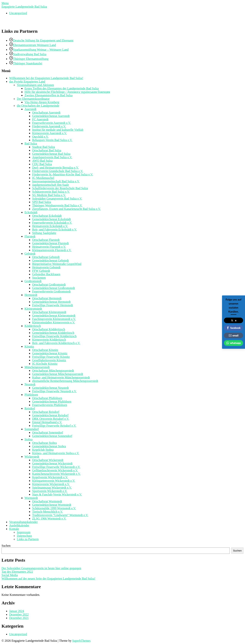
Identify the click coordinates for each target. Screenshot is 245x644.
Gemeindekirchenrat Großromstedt (53, 288)
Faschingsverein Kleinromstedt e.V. (54, 319)
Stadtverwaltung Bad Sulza (30, 54)
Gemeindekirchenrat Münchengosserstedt (58, 374)
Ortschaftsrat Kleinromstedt (49, 312)
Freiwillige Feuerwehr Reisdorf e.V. (54, 426)
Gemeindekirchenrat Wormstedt (52, 505)
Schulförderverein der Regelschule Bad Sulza (60, 188)
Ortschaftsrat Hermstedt (47, 298)
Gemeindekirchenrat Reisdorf (50, 415)
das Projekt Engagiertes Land (27, 82)
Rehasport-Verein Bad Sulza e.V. (52, 140)
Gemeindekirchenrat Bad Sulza (51, 154)
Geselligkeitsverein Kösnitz (49, 360)
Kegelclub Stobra (43, 450)
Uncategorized (18, 13)
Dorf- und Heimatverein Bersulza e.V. (55, 168)
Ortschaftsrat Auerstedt (46, 112)
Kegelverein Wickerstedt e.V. (50, 477)
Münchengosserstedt (37, 367)
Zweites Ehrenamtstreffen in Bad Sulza (49, 95)
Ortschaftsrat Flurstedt (46, 240)
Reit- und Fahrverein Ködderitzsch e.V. (56, 343)
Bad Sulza (31, 143)
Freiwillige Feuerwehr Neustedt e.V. (54, 391)
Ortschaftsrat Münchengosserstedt (53, 371)
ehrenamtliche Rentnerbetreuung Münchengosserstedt (65, 381)
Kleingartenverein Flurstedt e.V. (52, 250)
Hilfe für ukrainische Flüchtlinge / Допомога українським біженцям (67, 92)
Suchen (6, 546)
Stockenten (39, 278)
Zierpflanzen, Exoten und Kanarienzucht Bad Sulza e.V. (66, 209)
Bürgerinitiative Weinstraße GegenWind (57, 264)
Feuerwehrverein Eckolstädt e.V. (52, 223)
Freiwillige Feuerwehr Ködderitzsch (54, 336)
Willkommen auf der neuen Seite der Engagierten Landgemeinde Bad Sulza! (48, 579)
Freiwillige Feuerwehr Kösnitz (51, 357)
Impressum (24, 532)
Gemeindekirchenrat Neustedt (50, 388)
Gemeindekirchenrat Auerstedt (51, 116)
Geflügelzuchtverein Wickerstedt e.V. (55, 470)
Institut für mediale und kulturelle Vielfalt (58, 130)
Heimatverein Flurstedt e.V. (49, 247)
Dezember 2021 (19, 618)
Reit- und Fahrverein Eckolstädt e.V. (54, 229)
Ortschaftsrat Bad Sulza (47, 150)
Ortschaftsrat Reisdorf (46, 412)
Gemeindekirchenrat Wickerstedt (52, 463)
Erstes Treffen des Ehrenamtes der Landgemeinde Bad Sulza (62, 88)
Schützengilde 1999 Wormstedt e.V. (54, 508)
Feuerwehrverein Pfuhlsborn (50, 405)
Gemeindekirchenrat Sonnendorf (52, 436)
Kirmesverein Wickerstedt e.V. (51, 484)
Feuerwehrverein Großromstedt (51, 291)
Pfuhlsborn (31, 395)
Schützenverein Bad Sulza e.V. (51, 192)
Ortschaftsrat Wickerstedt (48, 460)
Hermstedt (31, 295)
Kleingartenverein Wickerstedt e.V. (54, 481)
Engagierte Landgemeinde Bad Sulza (24, 7)
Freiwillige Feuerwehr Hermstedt (53, 305)
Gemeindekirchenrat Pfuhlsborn (52, 402)
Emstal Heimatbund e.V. (47, 422)
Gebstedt (30, 254)
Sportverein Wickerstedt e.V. (50, 491)
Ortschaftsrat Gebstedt (46, 257)
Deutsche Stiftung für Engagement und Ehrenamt (43, 40)
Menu (5, 3)
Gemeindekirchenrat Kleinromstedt (54, 316)
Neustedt (30, 384)
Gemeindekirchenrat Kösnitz (50, 353)
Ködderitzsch (33, 326)
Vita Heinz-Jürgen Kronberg (42, 102)
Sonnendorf (32, 429)
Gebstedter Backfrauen (46, 274)
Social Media (10, 575)
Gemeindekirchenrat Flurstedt (51, 243)
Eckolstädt (31, 212)
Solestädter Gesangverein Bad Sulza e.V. (57, 199)
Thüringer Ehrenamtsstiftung (31, 59)
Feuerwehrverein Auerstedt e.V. (51, 123)
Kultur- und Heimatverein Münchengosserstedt (61, 377)
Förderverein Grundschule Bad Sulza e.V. (58, 171)
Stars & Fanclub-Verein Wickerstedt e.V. (57, 494)
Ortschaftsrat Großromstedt (49, 285)
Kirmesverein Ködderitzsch (49, 340)
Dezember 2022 (19, 614)
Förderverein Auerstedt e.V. (49, 126)
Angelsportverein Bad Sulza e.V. (52, 157)
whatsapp (234, 343)
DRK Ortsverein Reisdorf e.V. (51, 419)
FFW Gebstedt (41, 271)
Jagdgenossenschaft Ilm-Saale (51, 185)
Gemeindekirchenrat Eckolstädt (51, 219)
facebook (234, 328)
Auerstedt (30, 109)
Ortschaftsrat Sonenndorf (48, 432)
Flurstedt (30, 236)
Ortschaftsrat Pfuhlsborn (47, 398)
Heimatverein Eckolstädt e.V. (50, 226)
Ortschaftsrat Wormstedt (47, 501)
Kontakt (14, 529)
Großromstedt (33, 281)
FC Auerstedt (40, 119)
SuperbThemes (81, 641)
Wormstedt (31, 498)
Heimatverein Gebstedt (46, 267)
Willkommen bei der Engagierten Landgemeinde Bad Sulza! (46, 78)
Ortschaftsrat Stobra (44, 443)
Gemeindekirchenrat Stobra (49, 446)
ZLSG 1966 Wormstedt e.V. (49, 519)
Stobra (29, 439)
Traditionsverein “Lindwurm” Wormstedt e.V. (60, 515)
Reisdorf (30, 408)
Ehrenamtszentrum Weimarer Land (34, 45)
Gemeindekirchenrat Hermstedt (51, 302)
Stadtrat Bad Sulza (44, 147)
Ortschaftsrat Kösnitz (45, 350)
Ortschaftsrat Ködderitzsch (49, 329)
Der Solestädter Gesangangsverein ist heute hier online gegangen (41, 568)
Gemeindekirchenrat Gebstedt (50, 260)
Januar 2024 (17, 611)
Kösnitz (29, 346)
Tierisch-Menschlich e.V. (47, 512)
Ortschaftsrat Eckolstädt (47, 216)
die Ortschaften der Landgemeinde (38, 106)
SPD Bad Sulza (42, 202)
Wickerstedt (32, 457)
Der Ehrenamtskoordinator (33, 99)
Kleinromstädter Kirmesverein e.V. (54, 322)
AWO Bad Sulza (42, 161)
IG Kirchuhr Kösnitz (45, 364)
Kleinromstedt (33, 309)
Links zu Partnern (28, 539)
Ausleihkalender (19, 525)
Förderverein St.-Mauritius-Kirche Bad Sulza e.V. (63, 174)
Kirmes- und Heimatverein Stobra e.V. (56, 453)
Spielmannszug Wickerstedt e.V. (52, 488)
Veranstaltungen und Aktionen (35, 85)
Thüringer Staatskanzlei (28, 63)
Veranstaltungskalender (23, 522)
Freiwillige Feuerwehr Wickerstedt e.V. (56, 467)
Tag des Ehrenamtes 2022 (17, 572)
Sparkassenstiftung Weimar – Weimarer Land (41, 50)
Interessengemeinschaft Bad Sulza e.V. (56, 181)
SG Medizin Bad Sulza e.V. (49, 195)
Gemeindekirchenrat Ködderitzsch (53, 333)
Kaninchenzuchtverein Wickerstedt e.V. (56, 474)
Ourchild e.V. (40, 137)
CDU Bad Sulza (42, 164)
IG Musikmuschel (43, 178)
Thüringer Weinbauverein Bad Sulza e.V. (57, 205)
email (234, 335)
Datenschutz (24, 536)
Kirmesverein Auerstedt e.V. (49, 133)
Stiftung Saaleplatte (44, 233)
